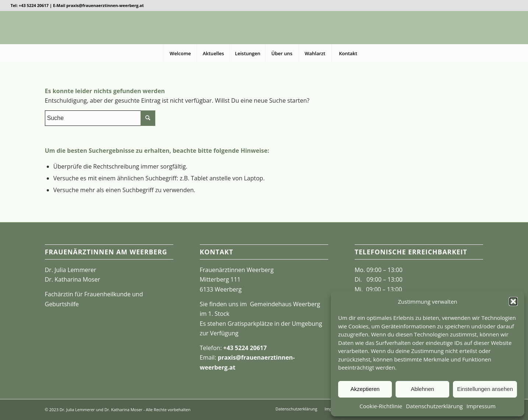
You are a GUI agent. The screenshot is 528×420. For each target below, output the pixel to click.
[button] (513, 301)
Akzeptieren (365, 389)
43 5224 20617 (247, 348)
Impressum (481, 406)
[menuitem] (180, 53)
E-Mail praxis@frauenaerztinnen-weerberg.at (98, 5)
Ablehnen (422, 389)
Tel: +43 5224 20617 (30, 5)
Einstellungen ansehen (485, 389)
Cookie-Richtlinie (381, 406)
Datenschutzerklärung (434, 406)
